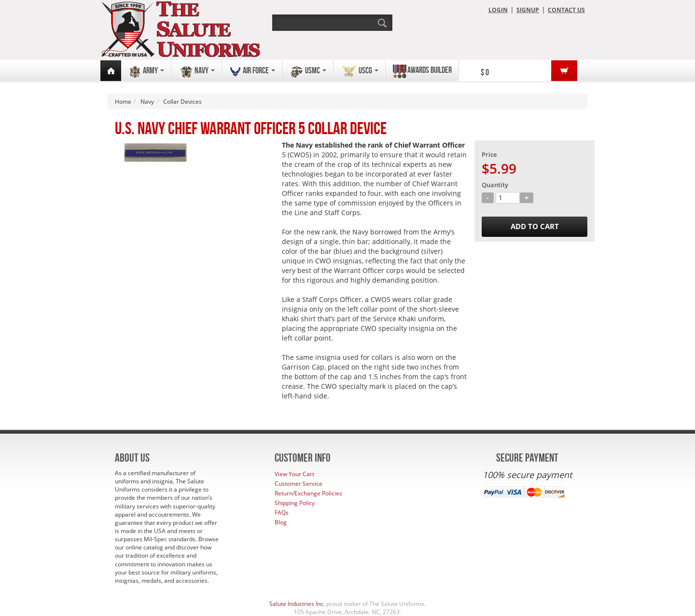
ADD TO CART (535, 226)
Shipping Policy (295, 503)
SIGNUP (528, 10)
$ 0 (485, 72)
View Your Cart (294, 474)
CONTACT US (566, 10)
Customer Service (299, 484)
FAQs (282, 513)
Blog (281, 522)
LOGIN (498, 10)
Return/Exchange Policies (308, 493)
